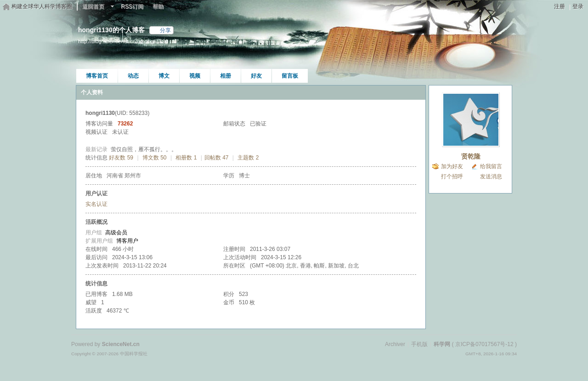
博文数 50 (155, 158)
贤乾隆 (471, 156)
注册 (560, 6)
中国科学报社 (134, 354)
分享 (165, 30)
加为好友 (452, 166)
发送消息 (491, 176)
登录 (578, 6)
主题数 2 (248, 158)
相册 (226, 76)
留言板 (290, 76)
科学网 (442, 344)
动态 (133, 76)
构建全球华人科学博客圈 (42, 6)
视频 (195, 76)
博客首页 (97, 76)
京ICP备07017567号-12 (484, 344)
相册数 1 (186, 158)
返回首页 (93, 6)
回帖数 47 (217, 158)
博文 (164, 76)
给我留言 (491, 166)
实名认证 (96, 204)
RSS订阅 (132, 6)
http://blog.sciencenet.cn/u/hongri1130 (123, 41)
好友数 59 (121, 158)
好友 (256, 76)
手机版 (419, 344)
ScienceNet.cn (121, 344)
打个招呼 (452, 176)
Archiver (395, 344)
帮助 (158, 6)
